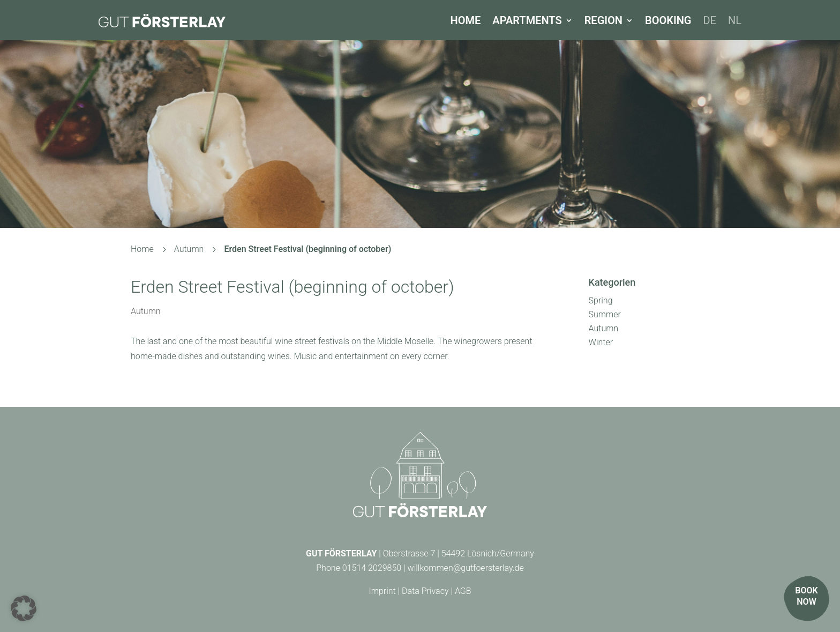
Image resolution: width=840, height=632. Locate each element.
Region (603, 20)
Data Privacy (425, 591)
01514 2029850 (372, 568)
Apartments (527, 20)
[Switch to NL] (735, 20)
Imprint (382, 591)
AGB (463, 591)
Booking (668, 20)
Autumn (146, 311)
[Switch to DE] (710, 20)
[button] (24, 608)
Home (466, 20)
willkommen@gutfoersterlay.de (466, 568)
